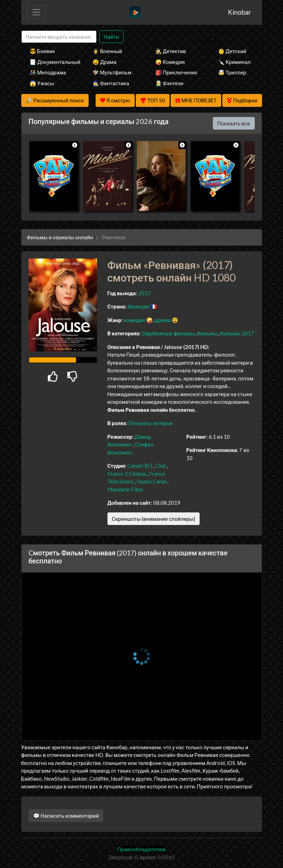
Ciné (161, 466)
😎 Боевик (42, 51)
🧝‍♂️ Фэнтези (169, 83)
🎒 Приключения (176, 72)
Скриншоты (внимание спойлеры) (154, 519)
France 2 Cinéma (127, 474)
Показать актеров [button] (150, 423)
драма (163, 320)
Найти (111, 37)
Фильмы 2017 (237, 333)
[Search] (59, 37)
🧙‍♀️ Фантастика (111, 83)
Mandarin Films (125, 489)
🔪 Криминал (234, 62)
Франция (138, 306)
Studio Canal (151, 481)
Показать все (234, 123)
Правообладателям (142, 849)
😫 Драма (105, 62)
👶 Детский (232, 51)
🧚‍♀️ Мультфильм (112, 72)
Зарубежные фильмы (168, 333)
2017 (144, 293)
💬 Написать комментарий (66, 816)
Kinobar (239, 12)
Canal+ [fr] (140, 466)
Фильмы (207, 333)
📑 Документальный (52, 62)
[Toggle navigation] (36, 12)
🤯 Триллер (232, 72)
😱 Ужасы (42, 83)
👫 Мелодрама (48, 72)
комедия (134, 320)
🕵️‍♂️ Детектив (171, 51)
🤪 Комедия (170, 62)
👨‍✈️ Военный (107, 51)
